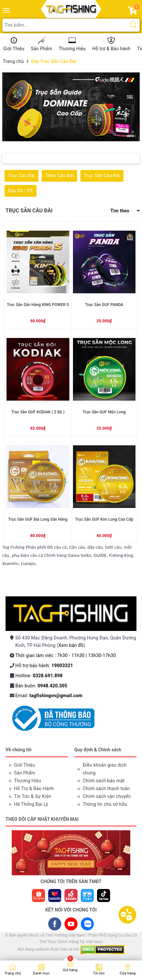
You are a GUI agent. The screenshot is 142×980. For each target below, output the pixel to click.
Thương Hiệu (72, 49)
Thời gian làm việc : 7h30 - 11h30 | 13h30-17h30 (66, 655)
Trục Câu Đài (21, 176)
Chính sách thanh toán (106, 789)
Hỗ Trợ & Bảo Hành (34, 789)
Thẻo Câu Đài (59, 176)
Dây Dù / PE (21, 191)
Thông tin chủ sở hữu (105, 804)
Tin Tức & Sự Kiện (33, 796)
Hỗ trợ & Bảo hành (111, 49)
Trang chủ (13, 973)
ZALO (87, 925)
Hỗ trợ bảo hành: (44, 666)
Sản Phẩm (42, 49)
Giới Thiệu (14, 49)
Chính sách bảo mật (104, 781)
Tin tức (99, 973)
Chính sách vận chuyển (107, 796)
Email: (49, 696)
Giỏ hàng (70, 970)
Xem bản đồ (71, 645)
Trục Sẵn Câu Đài (102, 176)
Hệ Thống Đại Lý (31, 804)
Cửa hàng (128, 973)
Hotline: (39, 676)
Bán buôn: (41, 686)
